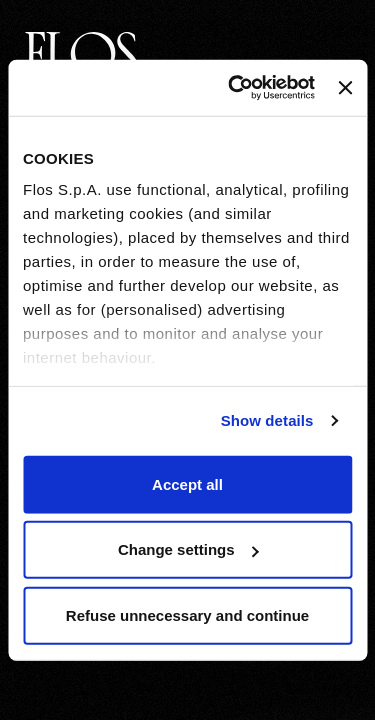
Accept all (187, 483)
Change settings (188, 549)
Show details (267, 420)
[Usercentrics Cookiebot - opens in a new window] (235, 88)
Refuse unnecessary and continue (187, 614)
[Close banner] (345, 88)
